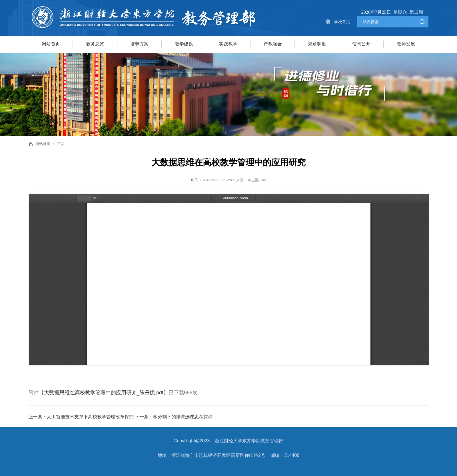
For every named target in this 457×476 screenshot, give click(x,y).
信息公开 (361, 44)
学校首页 (342, 22)
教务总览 (95, 44)
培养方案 (139, 44)
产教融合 (273, 44)
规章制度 (317, 44)
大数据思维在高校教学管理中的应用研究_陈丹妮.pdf (104, 393)
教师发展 (406, 44)
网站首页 (51, 44)
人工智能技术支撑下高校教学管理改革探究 (90, 417)
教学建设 (184, 44)
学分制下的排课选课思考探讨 (183, 417)
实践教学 (228, 44)
